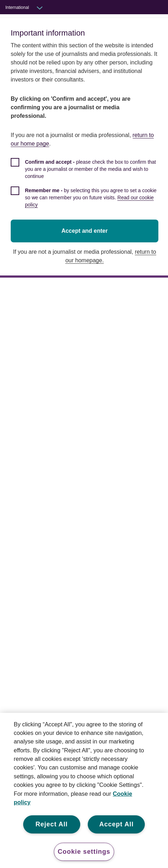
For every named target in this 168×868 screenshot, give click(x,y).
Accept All (116, 824)
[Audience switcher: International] (29, 7)
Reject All (51, 824)
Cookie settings (84, 852)
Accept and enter (86, 222)
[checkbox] (86, 164)
